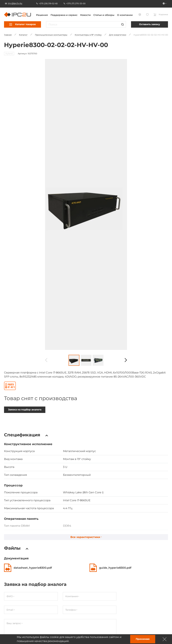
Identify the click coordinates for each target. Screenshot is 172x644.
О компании (125, 15)
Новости (85, 15)
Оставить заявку (150, 24)
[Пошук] (122, 24)
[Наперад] (126, 343)
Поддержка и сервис (64, 15)
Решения (42, 15)
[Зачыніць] (165, 639)
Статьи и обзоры (104, 15)
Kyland (9, 54)
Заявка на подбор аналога (25, 393)
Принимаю (143, 639)
